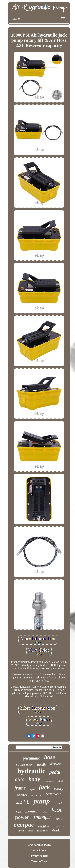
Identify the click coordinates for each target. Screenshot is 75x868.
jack (44, 787)
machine (43, 826)
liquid (32, 789)
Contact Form (39, 850)
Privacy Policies (39, 856)
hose (49, 757)
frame (20, 788)
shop (61, 781)
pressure (58, 826)
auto (20, 779)
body (34, 779)
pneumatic (31, 758)
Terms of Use (39, 862)
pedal (55, 772)
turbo (30, 831)
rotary (59, 788)
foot (56, 810)
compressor (25, 764)
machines (42, 831)
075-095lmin (49, 781)
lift (23, 802)
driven (56, 764)
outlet (58, 803)
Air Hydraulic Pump (39, 845)
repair (59, 818)
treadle (42, 765)
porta (21, 831)
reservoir (53, 794)
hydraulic (31, 771)
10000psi (42, 817)
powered (22, 795)
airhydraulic (36, 795)
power (22, 817)
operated (31, 811)
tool (45, 811)
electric (56, 831)
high (18, 812)
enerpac (24, 825)
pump (42, 801)
